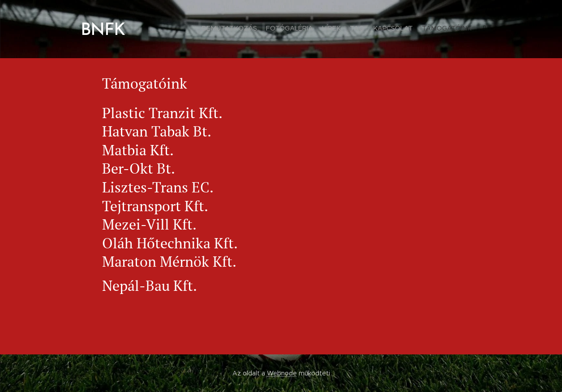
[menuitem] (435, 29)
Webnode (282, 373)
